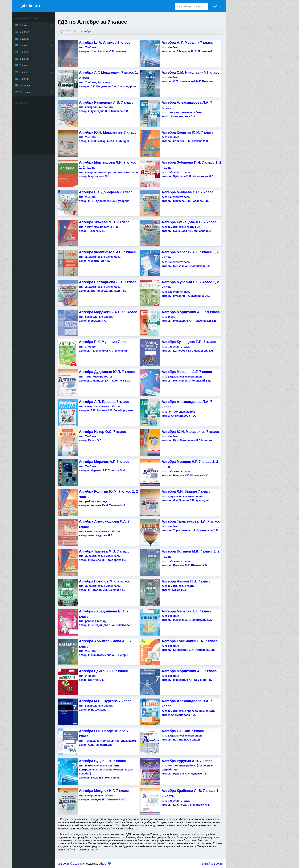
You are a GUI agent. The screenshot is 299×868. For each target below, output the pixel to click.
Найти (216, 6)
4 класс (25, 45)
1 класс (25, 25)
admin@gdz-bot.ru (212, 864)
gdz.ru (102, 864)
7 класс (25, 65)
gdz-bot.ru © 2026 (68, 864)
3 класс (25, 39)
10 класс (25, 86)
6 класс (25, 59)
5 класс (25, 52)
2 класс (25, 32)
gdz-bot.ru (30, 6)
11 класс (25, 92)
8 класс (25, 72)
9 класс (25, 79)
